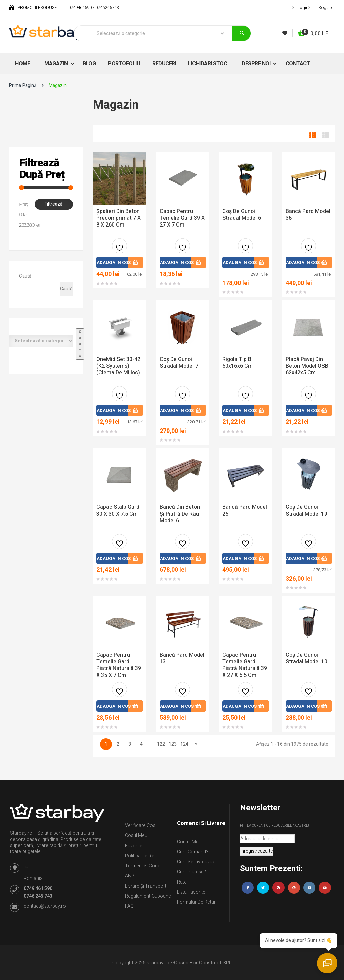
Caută (25, 276)
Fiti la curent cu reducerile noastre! (274, 826)
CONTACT (298, 64)
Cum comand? (193, 852)
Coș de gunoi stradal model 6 (242, 215)
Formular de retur (196, 902)
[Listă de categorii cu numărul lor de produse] (41, 341)
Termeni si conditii (145, 866)
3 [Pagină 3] (130, 744)
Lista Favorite (191, 892)
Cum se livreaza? (196, 862)
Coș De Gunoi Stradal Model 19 (306, 511)
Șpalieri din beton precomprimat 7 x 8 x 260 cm (119, 218)
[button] (314, 34)
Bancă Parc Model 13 (182, 658)
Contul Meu (189, 842)
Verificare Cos (140, 826)
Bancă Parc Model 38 (308, 215)
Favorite (134, 846)
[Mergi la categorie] (80, 344)
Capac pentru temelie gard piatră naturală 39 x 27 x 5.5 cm (245, 665)
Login (303, 8)
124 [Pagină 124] (184, 744)
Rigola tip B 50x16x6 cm (238, 363)
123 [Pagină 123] (173, 744)
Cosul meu (136, 836)
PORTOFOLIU (124, 64)
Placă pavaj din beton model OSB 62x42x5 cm (307, 366)
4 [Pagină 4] (141, 744)
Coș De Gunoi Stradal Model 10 (306, 658)
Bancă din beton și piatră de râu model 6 (180, 514)
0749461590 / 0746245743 (94, 8)
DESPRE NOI (257, 64)
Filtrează (54, 204)
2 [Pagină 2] (118, 744)
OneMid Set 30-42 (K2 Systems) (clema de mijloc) (118, 366)
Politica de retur (142, 856)
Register (327, 8)
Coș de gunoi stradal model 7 (179, 363)
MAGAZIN (57, 64)
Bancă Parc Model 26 (245, 511)
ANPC (131, 876)
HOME (23, 64)
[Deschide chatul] (327, 963)
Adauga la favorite (119, 249)
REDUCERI (164, 64)
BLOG (89, 64)
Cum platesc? (191, 872)
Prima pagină (23, 86)
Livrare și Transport (146, 886)
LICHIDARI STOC (208, 64)
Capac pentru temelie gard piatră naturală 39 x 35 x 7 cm (119, 665)
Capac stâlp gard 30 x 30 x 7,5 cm (118, 511)
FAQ (129, 906)
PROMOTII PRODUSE (37, 8)
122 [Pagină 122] (161, 744)
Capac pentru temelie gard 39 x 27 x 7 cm (182, 218)
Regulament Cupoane (148, 896)
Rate (182, 882)
